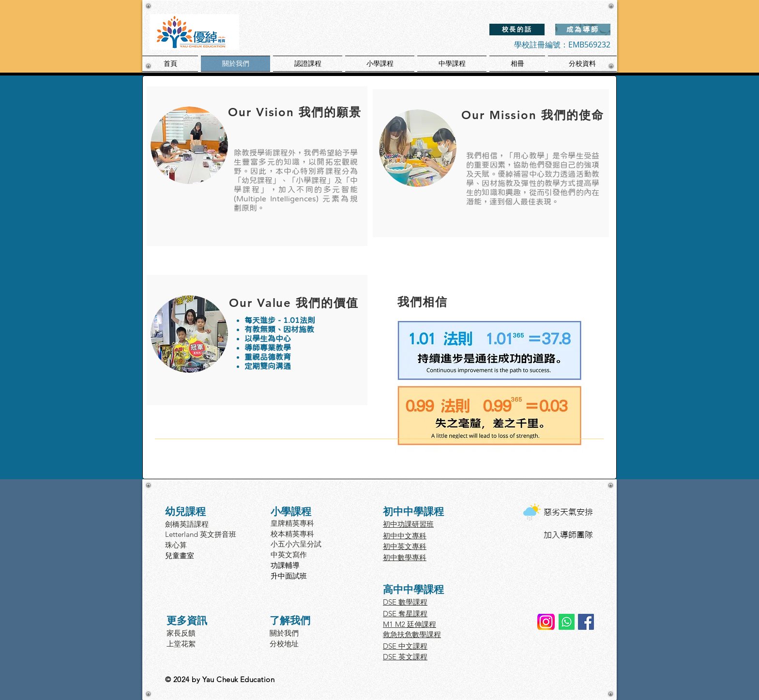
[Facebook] (586, 622)
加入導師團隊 (568, 535)
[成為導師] (583, 30)
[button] (308, 64)
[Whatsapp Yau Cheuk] (567, 622)
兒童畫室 (180, 555)
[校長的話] (517, 30)
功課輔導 (285, 565)
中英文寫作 (289, 555)
